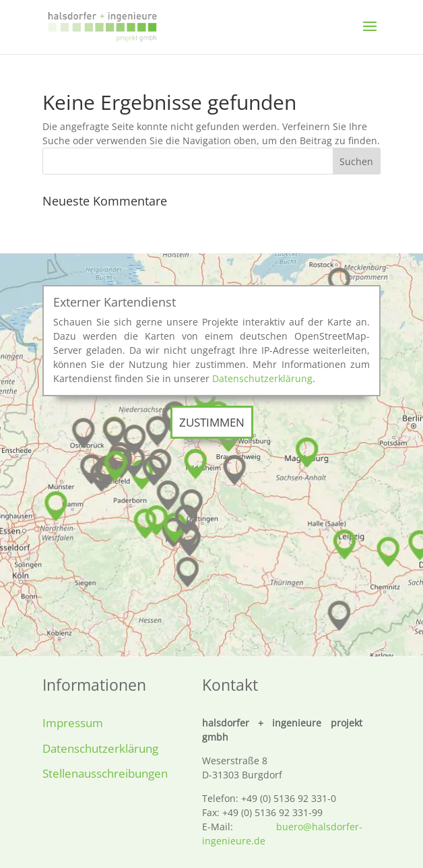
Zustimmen (212, 422)
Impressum (73, 723)
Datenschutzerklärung (262, 378)
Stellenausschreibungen (105, 773)
